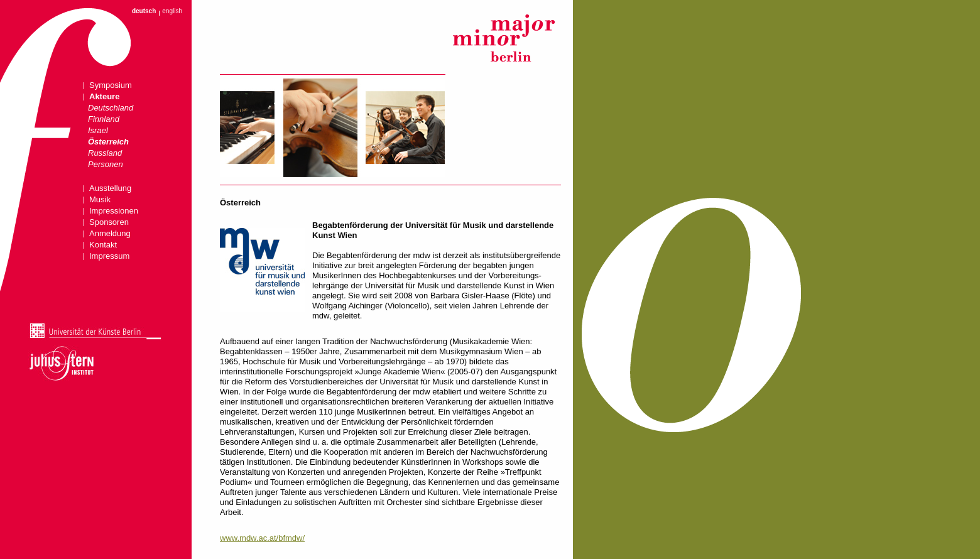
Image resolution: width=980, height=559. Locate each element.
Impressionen (114, 211)
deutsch (144, 11)
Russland (105, 153)
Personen (106, 164)
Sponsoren (109, 222)
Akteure (104, 96)
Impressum (109, 256)
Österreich (108, 142)
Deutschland (111, 108)
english (172, 11)
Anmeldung (110, 233)
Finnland (104, 119)
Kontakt (103, 245)
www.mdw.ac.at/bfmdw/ (262, 538)
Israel (98, 130)
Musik (100, 199)
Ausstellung (110, 188)
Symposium (111, 85)
